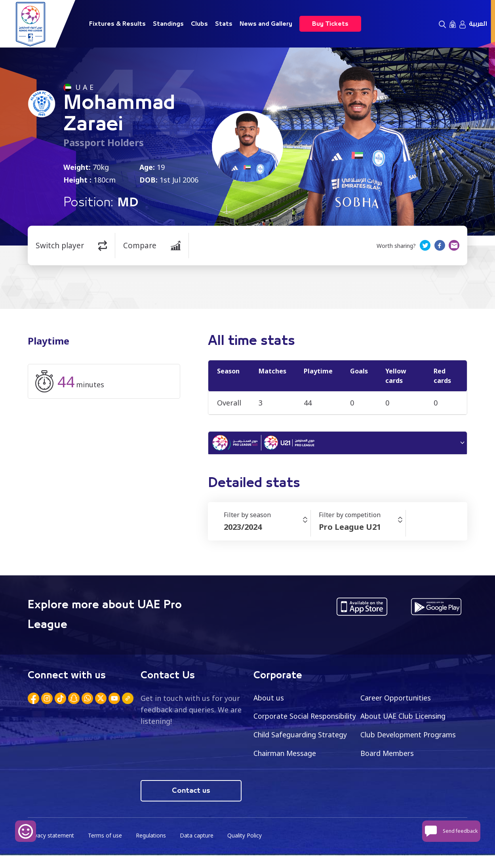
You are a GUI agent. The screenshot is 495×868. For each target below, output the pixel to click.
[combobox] (267, 528)
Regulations (152, 848)
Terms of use (106, 848)
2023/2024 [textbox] (243, 528)
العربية (478, 24)
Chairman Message (393, 755)
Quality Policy (247, 848)
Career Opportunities (397, 699)
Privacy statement (51, 848)
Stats (224, 24)
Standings (168, 24)
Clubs (199, 24)
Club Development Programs (303, 755)
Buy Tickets (330, 24)
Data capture (199, 848)
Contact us (191, 803)
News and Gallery (266, 24)
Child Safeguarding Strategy (408, 736)
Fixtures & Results (117, 24)
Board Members (281, 773)
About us (269, 699)
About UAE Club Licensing (405, 718)
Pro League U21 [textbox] (350, 528)
